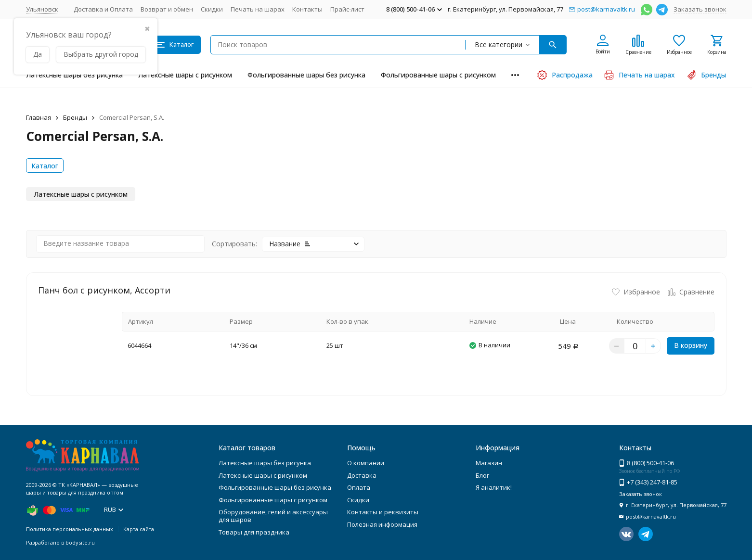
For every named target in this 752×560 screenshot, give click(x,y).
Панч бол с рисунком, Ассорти (104, 290)
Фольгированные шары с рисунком (438, 75)
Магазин (489, 463)
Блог (482, 475)
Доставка (362, 475)
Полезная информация (382, 524)
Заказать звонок (700, 9)
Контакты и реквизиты (383, 512)
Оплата (359, 487)
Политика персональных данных (70, 529)
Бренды (75, 117)
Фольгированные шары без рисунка (306, 75)
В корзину (691, 345)
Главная (39, 117)
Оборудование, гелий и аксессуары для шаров (273, 516)
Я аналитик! (494, 487)
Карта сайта (139, 529)
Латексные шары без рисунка (74, 75)
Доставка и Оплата (103, 9)
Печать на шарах (258, 9)
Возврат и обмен (167, 9)
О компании (366, 463)
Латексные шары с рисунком (185, 75)
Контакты (307, 9)
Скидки (212, 9)
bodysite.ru (80, 542)
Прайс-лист (347, 9)
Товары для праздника (254, 532)
